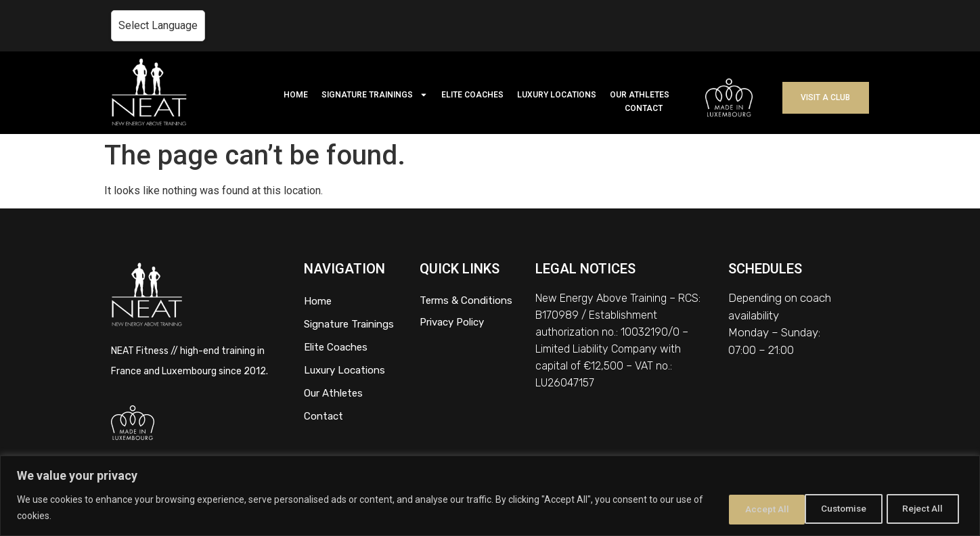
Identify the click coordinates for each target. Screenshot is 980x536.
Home (318, 301)
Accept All (921, 508)
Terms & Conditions (466, 300)
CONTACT (644, 108)
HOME (296, 95)
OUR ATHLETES (640, 95)
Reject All (834, 508)
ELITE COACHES (472, 95)
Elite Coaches (336, 347)
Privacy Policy (452, 322)
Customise (745, 508)
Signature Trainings (349, 324)
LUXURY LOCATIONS (557, 95)
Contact (324, 416)
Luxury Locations (344, 370)
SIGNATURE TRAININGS (375, 95)
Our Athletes (333, 393)
